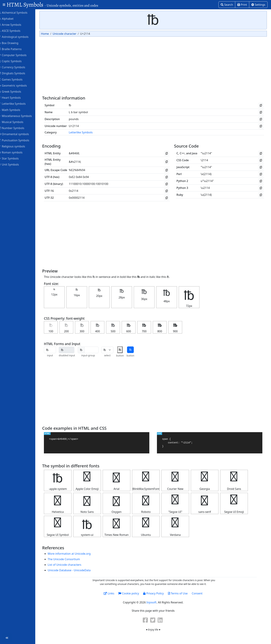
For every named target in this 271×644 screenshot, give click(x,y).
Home (49, 34)
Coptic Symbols (14, 61)
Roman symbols (15, 152)
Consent (199, 593)
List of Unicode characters (69, 565)
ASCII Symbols (14, 31)
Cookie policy (131, 593)
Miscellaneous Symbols (20, 116)
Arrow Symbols (14, 25)
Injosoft (154, 602)
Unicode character (69, 34)
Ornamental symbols (18, 134)
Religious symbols (16, 146)
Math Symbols (14, 110)
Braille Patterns (14, 49)
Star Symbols (13, 158)
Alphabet (10, 18)
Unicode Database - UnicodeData (74, 570)
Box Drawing (13, 43)
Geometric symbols (17, 85)
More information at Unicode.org (74, 554)
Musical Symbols (15, 122)
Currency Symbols (16, 67)
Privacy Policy (156, 593)
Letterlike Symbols (16, 104)
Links (111, 593)
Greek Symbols (14, 91)
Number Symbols (16, 128)
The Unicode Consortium (68, 559)
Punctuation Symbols (18, 140)
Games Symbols (15, 79)
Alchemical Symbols (17, 12)
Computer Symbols (17, 55)
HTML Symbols (52, 5)
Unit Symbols (13, 164)
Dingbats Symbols (16, 73)
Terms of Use (180, 593)
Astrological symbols (18, 37)
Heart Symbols (14, 97)
